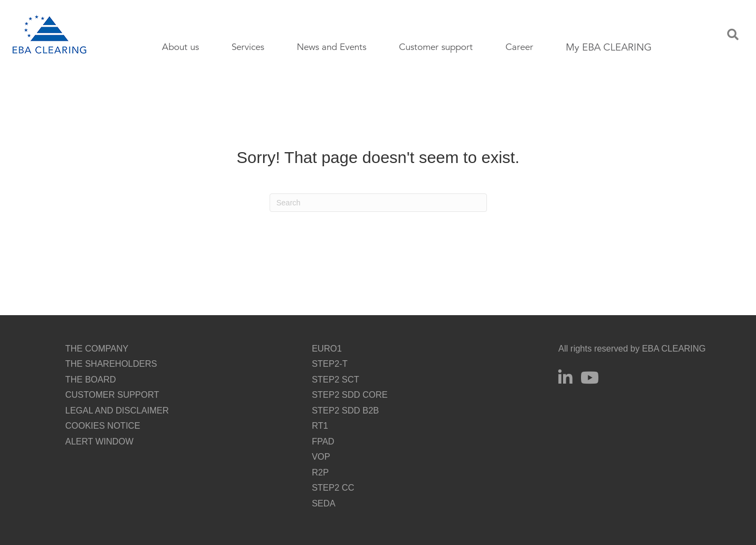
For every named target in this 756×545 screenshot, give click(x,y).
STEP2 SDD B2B (346, 411)
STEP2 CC (333, 488)
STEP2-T (330, 364)
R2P (320, 472)
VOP (321, 457)
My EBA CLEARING (609, 47)
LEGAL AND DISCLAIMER (117, 411)
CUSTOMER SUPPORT (112, 395)
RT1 (320, 426)
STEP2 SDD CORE (350, 395)
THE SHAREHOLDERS (111, 364)
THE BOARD (90, 380)
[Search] (378, 203)
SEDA (324, 503)
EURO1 (327, 349)
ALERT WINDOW (99, 441)
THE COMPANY (97, 349)
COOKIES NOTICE (103, 426)
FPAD (323, 441)
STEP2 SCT (336, 380)
